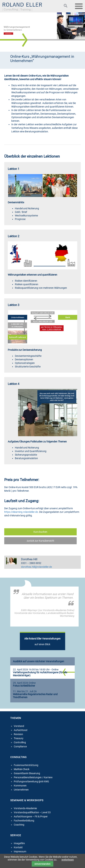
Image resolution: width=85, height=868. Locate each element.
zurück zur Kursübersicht (40, 541)
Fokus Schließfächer (24, 686)
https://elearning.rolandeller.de (21, 512)
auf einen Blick (42, 641)
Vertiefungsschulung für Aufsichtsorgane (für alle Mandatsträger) (40, 674)
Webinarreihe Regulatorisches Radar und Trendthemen (35, 696)
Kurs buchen (40, 532)
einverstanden (42, 864)
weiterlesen (68, 860)
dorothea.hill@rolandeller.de (36, 567)
